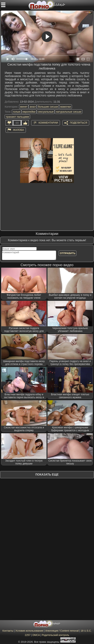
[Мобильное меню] (3, 5)
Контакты (8, 631)
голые (17, 112)
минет (24, 107)
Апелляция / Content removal (62, 631)
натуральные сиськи (69, 112)
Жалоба (18, 130)
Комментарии (48, 123)
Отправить (68, 253)
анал (33, 107)
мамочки (65, 107)
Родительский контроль (56, 635)
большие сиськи (48, 107)
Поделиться (78, 123)
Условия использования (29, 631)
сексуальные (46, 112)
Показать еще (47, 475)
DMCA (36, 635)
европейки (29, 112)
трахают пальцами (17, 117)
